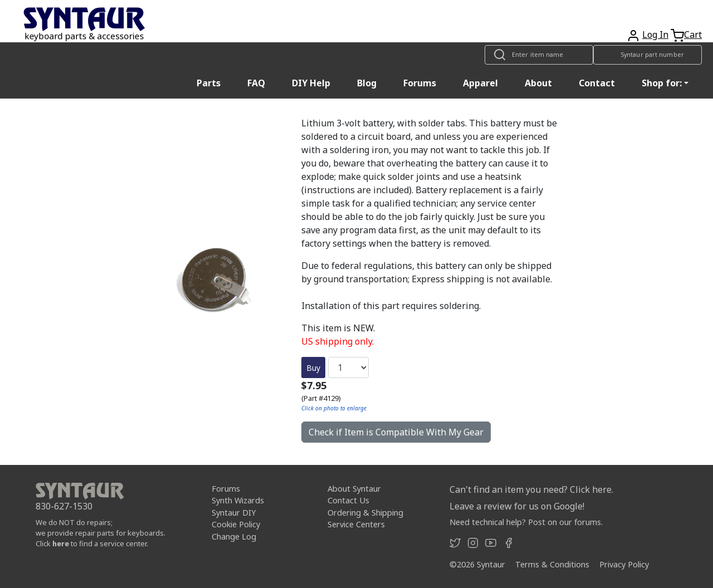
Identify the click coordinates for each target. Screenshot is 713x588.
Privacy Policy (624, 564)
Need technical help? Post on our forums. (526, 522)
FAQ (256, 83)
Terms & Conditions (552, 564)
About (538, 83)
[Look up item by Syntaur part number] (648, 55)
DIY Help (311, 83)
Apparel (480, 83)
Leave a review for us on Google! (517, 506)
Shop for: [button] (662, 83)
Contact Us (348, 500)
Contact (597, 83)
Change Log (234, 536)
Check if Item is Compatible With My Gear (396, 432)
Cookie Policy (236, 524)
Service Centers (356, 524)
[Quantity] (348, 367)
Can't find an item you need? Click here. (531, 489)
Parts (209, 83)
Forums (420, 83)
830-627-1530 (64, 506)
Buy (313, 368)
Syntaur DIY (234, 513)
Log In (655, 35)
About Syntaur (354, 489)
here (61, 543)
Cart (693, 35)
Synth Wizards (238, 500)
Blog (367, 83)
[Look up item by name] (539, 55)
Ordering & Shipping (365, 513)
